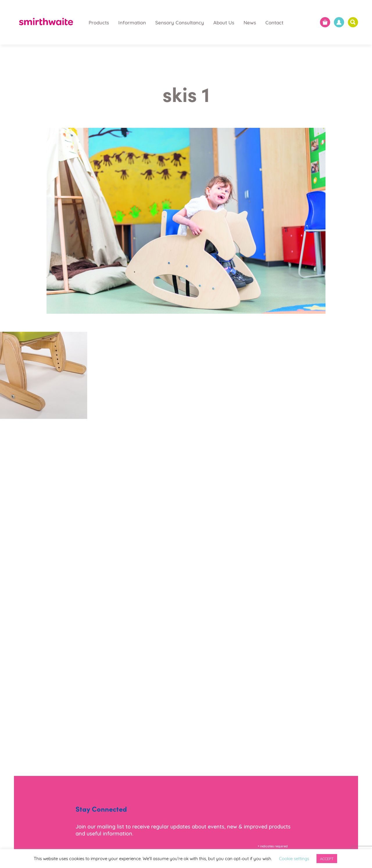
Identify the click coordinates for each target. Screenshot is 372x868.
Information (132, 22)
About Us (224, 22)
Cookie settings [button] (294, 858)
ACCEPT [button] (327, 858)
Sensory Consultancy (180, 22)
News (250, 22)
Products (99, 22)
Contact (274, 22)
